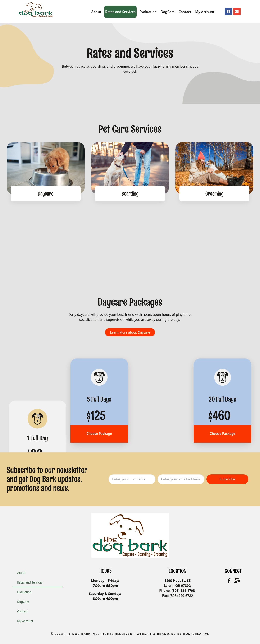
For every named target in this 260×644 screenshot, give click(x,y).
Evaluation (148, 12)
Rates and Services (120, 12)
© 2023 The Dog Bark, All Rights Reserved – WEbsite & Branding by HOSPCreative (130, 634)
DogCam (168, 12)
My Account (205, 12)
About (96, 12)
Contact (185, 12)
